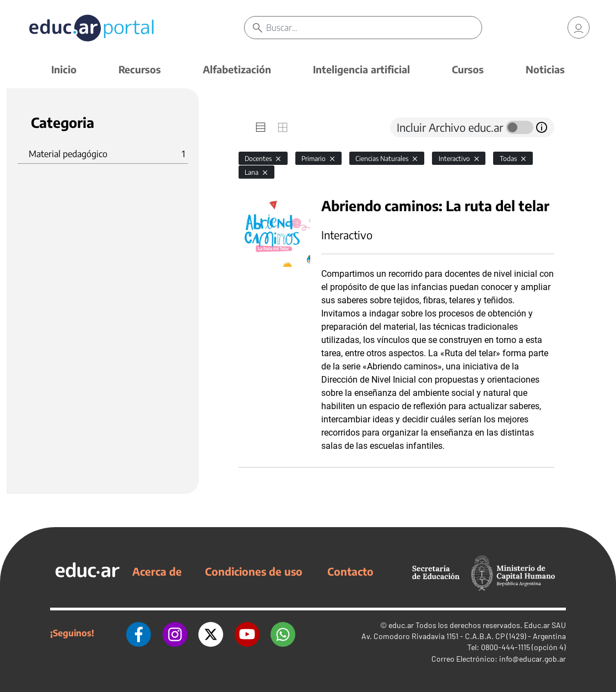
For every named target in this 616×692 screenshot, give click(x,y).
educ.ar (401, 625)
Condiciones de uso (254, 571)
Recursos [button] (140, 69)
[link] (579, 28)
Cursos (468, 69)
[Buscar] (374, 28)
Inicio (64, 69)
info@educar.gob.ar (533, 659)
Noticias (545, 69)
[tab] (261, 127)
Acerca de (157, 571)
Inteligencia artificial (361, 69)
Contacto (350, 571)
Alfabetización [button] (237, 69)
